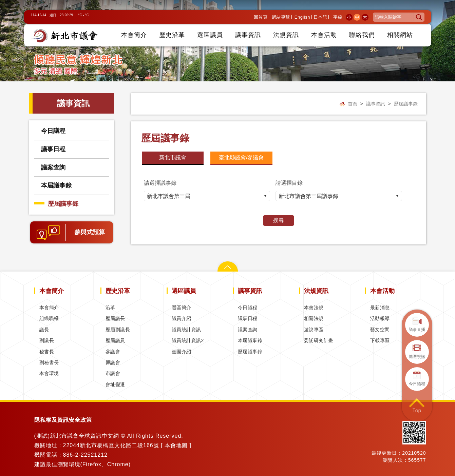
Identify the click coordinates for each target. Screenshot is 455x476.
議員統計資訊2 (188, 340)
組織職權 (49, 318)
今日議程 (53, 131)
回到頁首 (417, 406)
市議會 (113, 373)
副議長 (47, 340)
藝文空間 (380, 330)
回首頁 (261, 17)
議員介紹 (182, 318)
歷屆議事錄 (63, 204)
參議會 (113, 352)
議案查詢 (53, 167)
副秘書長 (49, 362)
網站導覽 (281, 17)
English (302, 17)
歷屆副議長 (118, 330)
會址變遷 (115, 384)
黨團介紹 (182, 352)
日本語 (320, 17)
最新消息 (380, 308)
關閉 (228, 265)
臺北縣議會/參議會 (241, 157)
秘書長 (47, 352)
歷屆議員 (115, 340)
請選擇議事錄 (160, 183)
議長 (44, 330)
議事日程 (53, 149)
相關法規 (314, 318)
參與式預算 (90, 232)
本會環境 (49, 373)
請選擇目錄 (289, 183)
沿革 (110, 308)
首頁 (353, 104)
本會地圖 (176, 445)
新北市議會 (173, 157)
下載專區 (380, 340)
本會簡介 (49, 308)
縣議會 (113, 362)
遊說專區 (314, 330)
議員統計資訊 (186, 330)
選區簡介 (182, 308)
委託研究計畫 (319, 340)
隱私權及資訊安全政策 (63, 420)
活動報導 (380, 318)
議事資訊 (376, 104)
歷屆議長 (115, 318)
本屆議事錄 (56, 185)
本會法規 (314, 308)
